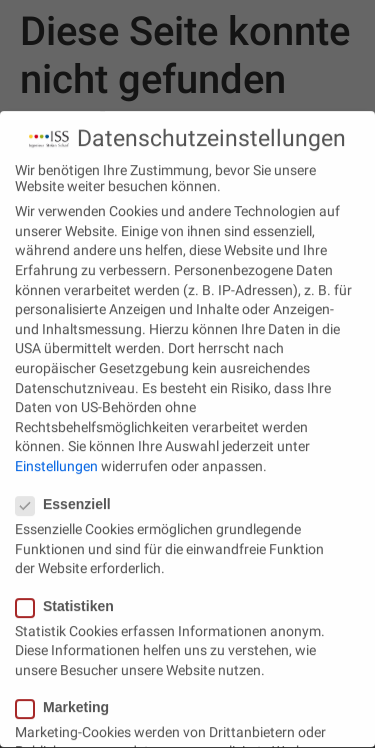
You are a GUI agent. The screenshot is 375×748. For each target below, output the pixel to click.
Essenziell (69, 497)
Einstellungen (56, 458)
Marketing (68, 699)
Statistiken (71, 598)
